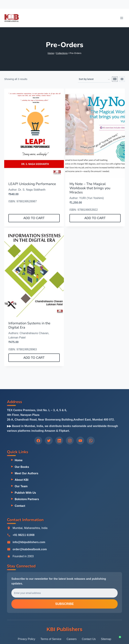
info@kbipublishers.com (29, 542)
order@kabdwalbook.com (30, 549)
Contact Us (89, 639)
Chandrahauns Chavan (34, 333)
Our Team (21, 486)
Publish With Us (25, 493)
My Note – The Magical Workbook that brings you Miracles (90, 188)
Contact (20, 506)
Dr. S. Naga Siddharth (32, 190)
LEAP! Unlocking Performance (32, 184)
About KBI (22, 480)
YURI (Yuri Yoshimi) (91, 198)
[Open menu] (122, 18)
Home (19, 460)
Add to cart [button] (34, 218)
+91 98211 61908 (24, 535)
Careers (72, 639)
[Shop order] (94, 80)
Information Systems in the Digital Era (29, 325)
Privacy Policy (27, 639)
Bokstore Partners (27, 499)
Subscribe (64, 604)
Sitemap (106, 639)
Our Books (22, 467)
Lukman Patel (17, 338)
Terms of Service (51, 639)
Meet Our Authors (27, 473)
